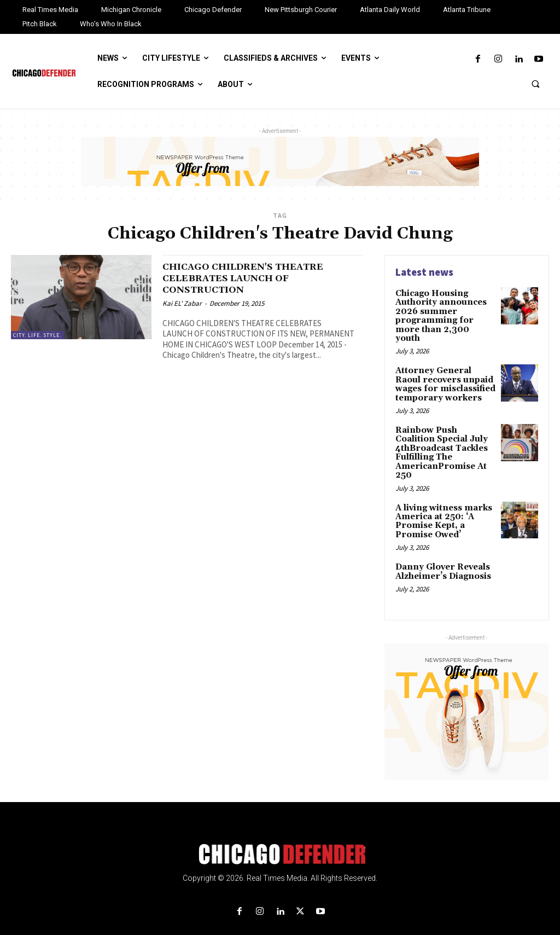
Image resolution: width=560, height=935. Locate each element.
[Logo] (280, 834)
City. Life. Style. (37, 335)
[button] (535, 84)
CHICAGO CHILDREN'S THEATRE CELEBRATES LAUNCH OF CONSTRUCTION (257, 278)
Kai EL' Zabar (182, 303)
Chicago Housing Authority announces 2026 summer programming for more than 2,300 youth (443, 310)
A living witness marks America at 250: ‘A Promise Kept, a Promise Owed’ (441, 503)
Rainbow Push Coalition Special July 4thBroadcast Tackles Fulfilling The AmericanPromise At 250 (444, 437)
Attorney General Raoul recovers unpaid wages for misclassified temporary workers (444, 371)
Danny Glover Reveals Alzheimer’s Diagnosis (441, 551)
